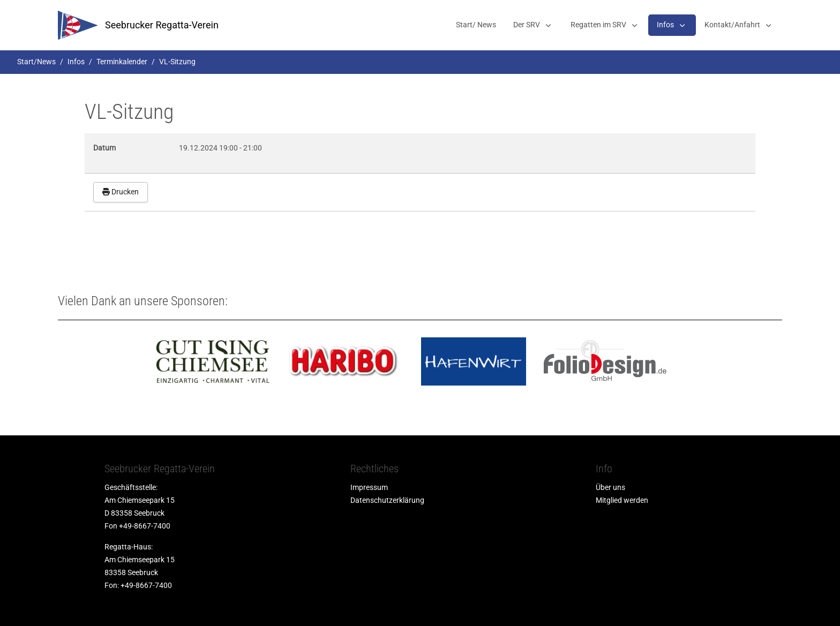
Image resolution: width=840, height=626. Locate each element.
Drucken (121, 192)
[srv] (78, 25)
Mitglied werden (622, 500)
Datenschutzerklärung (387, 500)
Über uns (610, 487)
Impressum (369, 487)
